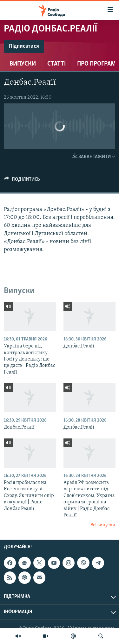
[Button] (22, 181)
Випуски (23, 64)
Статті (56, 64)
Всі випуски (103, 525)
